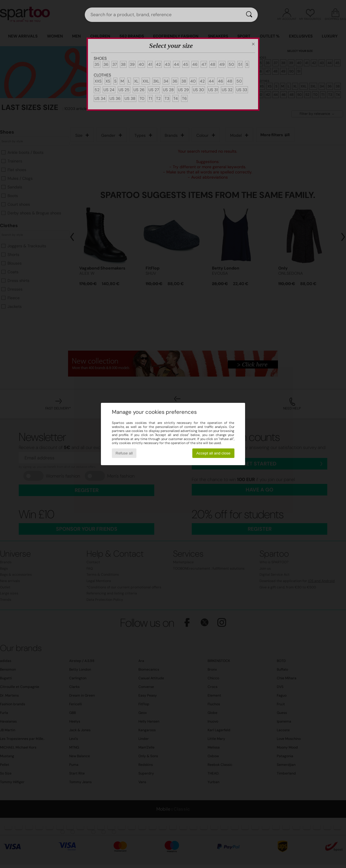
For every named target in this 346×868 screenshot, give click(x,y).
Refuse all (124, 453)
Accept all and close (214, 453)
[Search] (249, 15)
